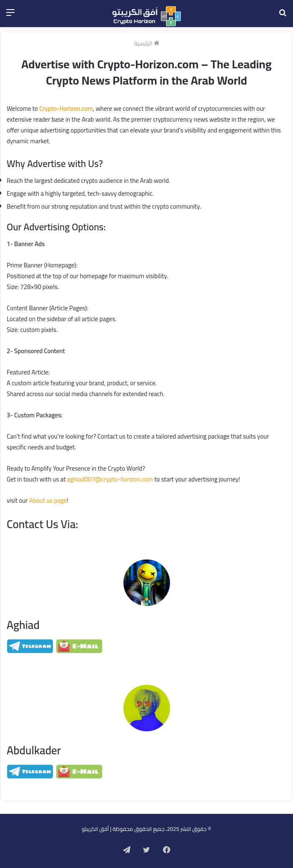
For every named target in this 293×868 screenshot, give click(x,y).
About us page (48, 500)
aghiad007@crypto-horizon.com (110, 479)
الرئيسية (147, 43)
